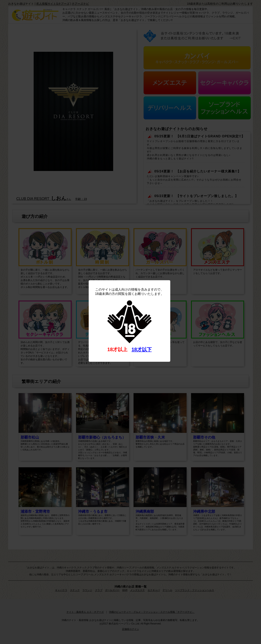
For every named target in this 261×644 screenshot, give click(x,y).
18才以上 (117, 349)
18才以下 (142, 349)
